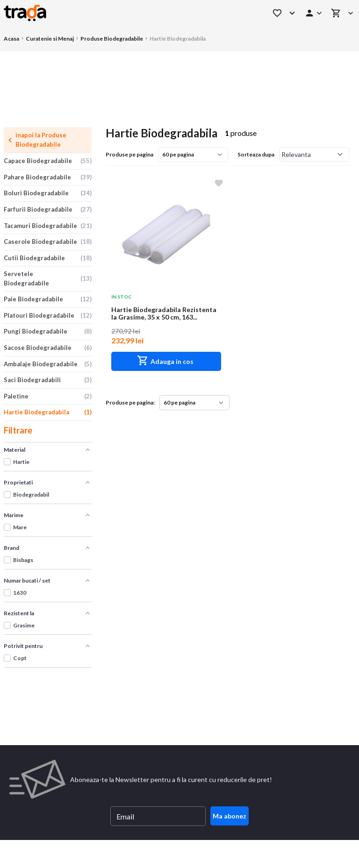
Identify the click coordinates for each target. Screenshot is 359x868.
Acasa (11, 39)
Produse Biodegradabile (112, 39)
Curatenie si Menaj (50, 39)
